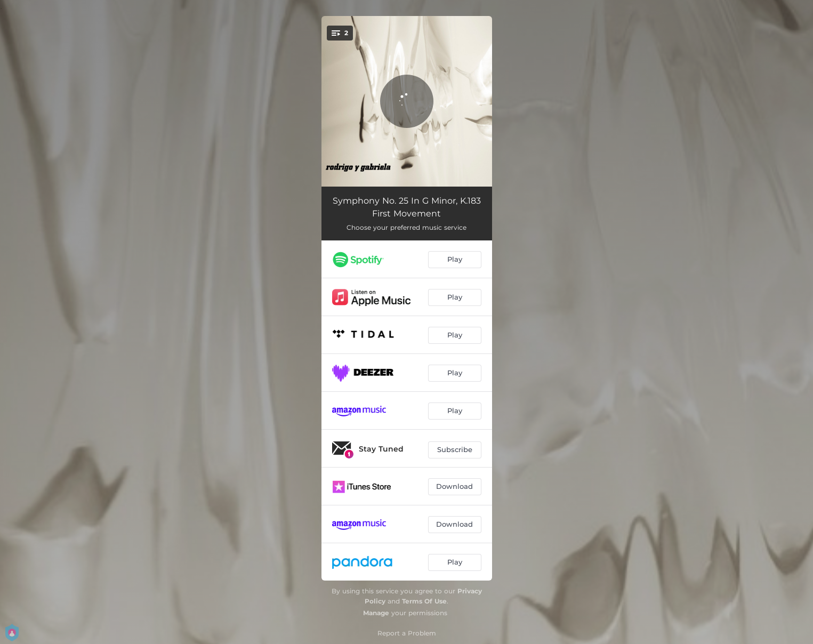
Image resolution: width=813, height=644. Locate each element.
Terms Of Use (424, 601)
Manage (376, 613)
